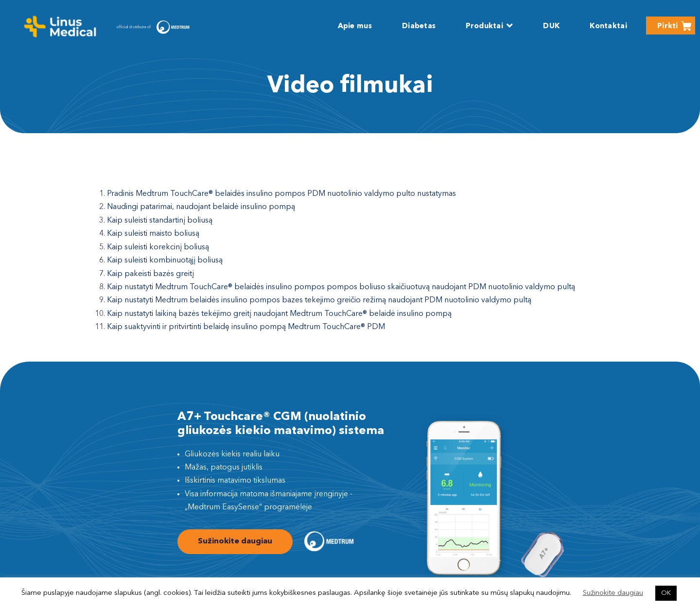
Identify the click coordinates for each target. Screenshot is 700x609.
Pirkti (668, 26)
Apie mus (355, 26)
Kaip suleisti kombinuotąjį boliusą (165, 261)
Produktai (484, 26)
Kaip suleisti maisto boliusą (153, 234)
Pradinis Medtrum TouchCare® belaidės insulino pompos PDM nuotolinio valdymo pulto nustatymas (281, 194)
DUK (551, 26)
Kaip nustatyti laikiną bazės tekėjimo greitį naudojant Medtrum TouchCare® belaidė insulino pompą (279, 314)
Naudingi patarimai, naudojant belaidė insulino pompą (201, 207)
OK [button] (666, 593)
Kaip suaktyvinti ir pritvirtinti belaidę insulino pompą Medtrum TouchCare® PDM (246, 327)
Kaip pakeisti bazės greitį (150, 274)
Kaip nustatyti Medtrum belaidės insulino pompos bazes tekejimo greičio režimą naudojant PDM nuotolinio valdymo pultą (319, 300)
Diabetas (419, 26)
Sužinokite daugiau (235, 541)
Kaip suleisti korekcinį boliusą (158, 247)
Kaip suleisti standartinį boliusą (160, 221)
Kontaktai (608, 26)
